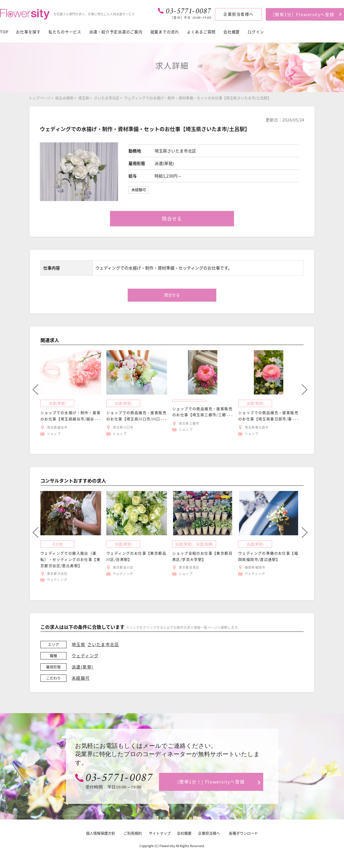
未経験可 (81, 678)
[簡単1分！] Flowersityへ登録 (211, 781)
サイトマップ (160, 833)
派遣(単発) (82, 667)
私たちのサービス (65, 32)
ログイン (256, 32)
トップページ (40, 98)
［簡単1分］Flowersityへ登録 (302, 14)
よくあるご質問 (201, 32)
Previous (35, 390)
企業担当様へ (209, 833)
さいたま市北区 (107, 98)
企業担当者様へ (238, 14)
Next (305, 390)
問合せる (172, 219)
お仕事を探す (28, 32)
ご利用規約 (133, 833)
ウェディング (85, 655)
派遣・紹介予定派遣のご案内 (116, 32)
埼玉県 (84, 98)
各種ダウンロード (243, 833)
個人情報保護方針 (101, 833)
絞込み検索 (64, 98)
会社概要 (232, 32)
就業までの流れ (165, 32)
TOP (4, 32)
